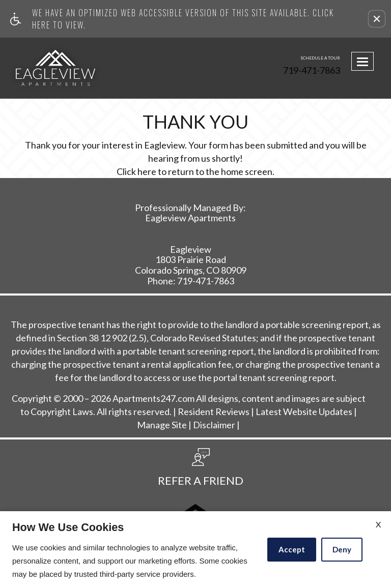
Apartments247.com (153, 399)
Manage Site (162, 425)
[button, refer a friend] (201, 471)
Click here (136, 172)
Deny (342, 549)
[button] (377, 19)
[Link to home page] (51, 68)
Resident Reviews (214, 412)
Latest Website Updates (304, 412)
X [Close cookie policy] (378, 524)
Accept (292, 549)
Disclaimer (214, 425)
